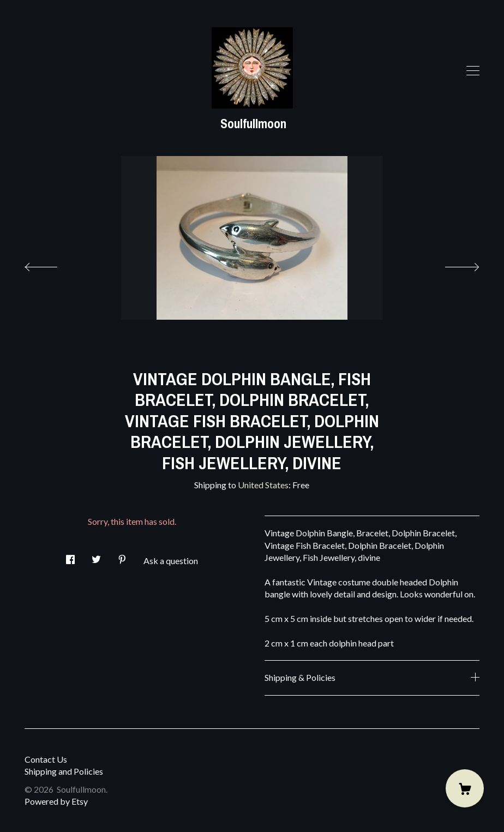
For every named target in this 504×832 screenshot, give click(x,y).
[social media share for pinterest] (122, 556)
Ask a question (171, 561)
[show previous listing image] (52, 264)
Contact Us (46, 759)
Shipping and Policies (64, 771)
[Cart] (465, 788)
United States (263, 485)
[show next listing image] (452, 264)
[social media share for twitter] (96, 556)
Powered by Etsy (56, 801)
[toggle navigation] (473, 71)
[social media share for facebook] (70, 556)
